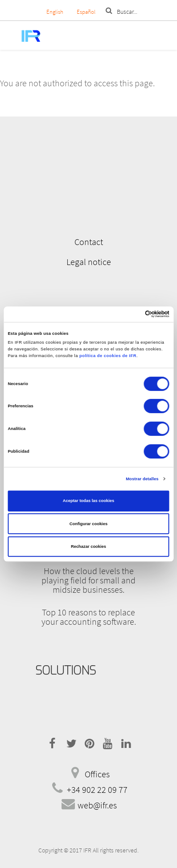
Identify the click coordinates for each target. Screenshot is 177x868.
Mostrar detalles (142, 479)
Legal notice (89, 262)
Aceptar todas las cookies (88, 501)
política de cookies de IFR (108, 356)
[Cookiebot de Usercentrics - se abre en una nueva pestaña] (130, 314)
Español (86, 12)
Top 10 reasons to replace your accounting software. (89, 617)
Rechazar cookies (88, 547)
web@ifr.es (97, 805)
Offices (97, 774)
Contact (89, 242)
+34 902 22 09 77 (97, 790)
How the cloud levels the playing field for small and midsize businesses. (88, 580)
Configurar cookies (88, 524)
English (55, 12)
